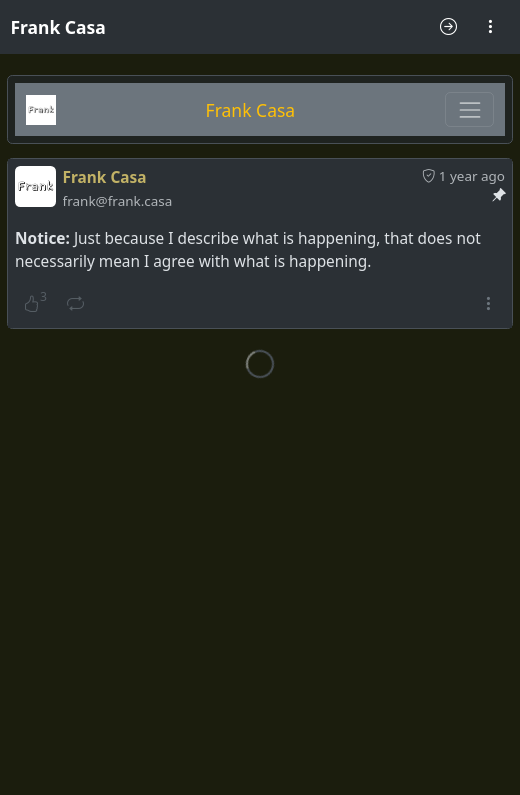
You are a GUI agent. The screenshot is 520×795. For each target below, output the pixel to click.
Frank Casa (58, 27)
